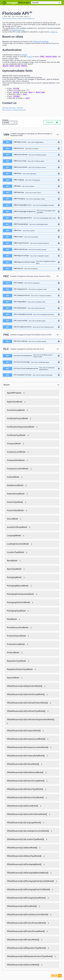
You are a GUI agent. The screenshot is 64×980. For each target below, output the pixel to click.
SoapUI (30, 57)
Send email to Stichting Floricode (14, 112)
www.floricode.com (18, 30)
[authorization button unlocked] (59, 144)
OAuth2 (24, 55)
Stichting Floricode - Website (13, 110)
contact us (54, 32)
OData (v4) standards (41, 42)
